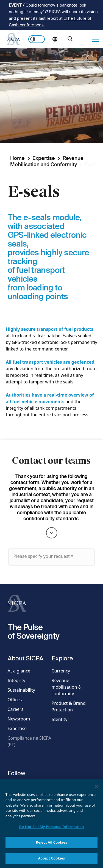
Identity (60, 719)
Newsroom (19, 719)
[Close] (96, 791)
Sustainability (21, 690)
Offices (15, 700)
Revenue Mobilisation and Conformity (47, 161)
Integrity (17, 680)
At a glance (19, 671)
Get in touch (84, 39)
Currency (61, 671)
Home (17, 158)
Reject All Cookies (52, 847)
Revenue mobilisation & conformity (67, 687)
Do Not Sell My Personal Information (51, 831)
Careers (16, 709)
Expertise (44, 158)
